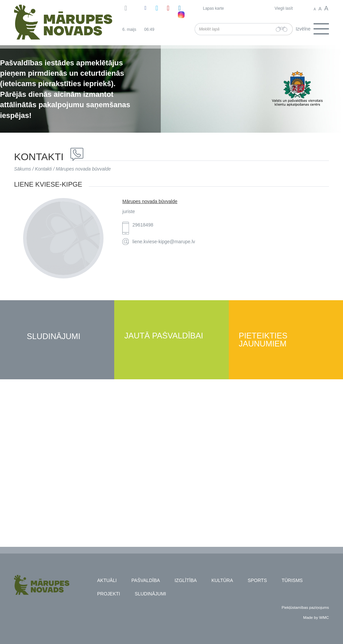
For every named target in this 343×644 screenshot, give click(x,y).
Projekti (109, 594)
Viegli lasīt (284, 8)
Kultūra (222, 580)
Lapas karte (214, 8)
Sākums (23, 169)
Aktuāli (107, 580)
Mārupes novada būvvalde (83, 169)
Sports (257, 580)
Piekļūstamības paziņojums (305, 607)
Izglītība (186, 580)
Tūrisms (292, 580)
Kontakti (43, 169)
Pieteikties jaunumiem (263, 340)
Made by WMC (316, 617)
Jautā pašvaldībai (164, 336)
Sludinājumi (54, 337)
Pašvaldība (146, 580)
